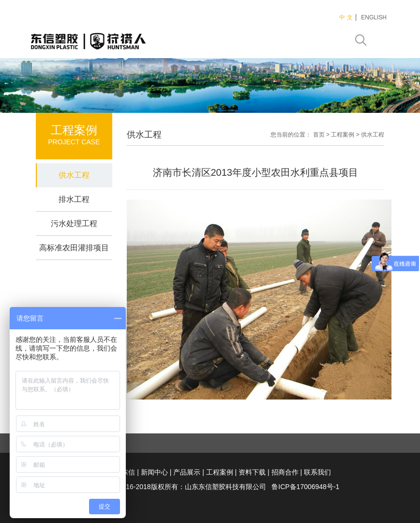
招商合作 (285, 472)
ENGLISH (374, 17)
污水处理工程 (74, 223)
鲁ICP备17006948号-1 (305, 487)
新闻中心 (154, 472)
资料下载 (252, 472)
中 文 (346, 17)
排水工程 (74, 199)
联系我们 (317, 472)
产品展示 (187, 472)
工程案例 (343, 135)
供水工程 (74, 175)
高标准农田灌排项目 (74, 248)
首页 (319, 135)
